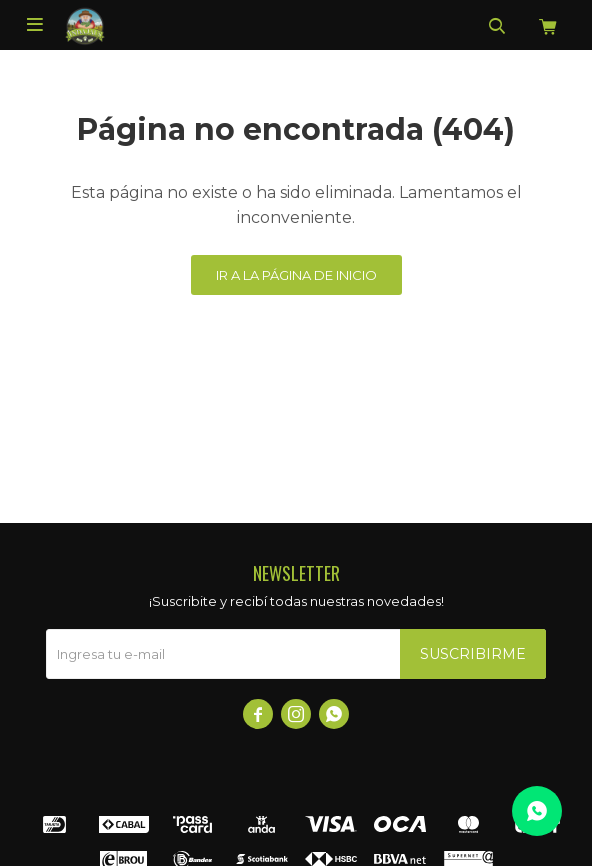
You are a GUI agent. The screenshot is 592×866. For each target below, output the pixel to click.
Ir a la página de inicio (296, 275)
